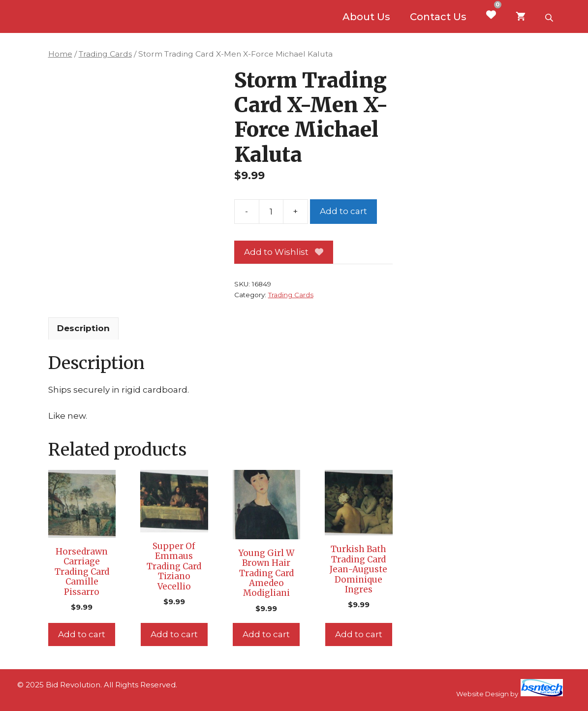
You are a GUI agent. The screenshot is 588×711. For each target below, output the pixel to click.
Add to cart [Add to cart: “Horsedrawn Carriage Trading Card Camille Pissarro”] (82, 634)
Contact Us (438, 17)
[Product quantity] (271, 212)
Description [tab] (83, 328)
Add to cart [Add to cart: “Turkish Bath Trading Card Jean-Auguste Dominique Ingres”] (359, 634)
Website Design (482, 694)
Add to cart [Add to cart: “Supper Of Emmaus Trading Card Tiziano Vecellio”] (174, 634)
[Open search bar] (550, 17)
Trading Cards (105, 54)
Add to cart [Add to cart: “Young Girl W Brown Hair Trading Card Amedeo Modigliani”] (266, 634)
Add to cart (343, 211)
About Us (366, 17)
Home (60, 54)
